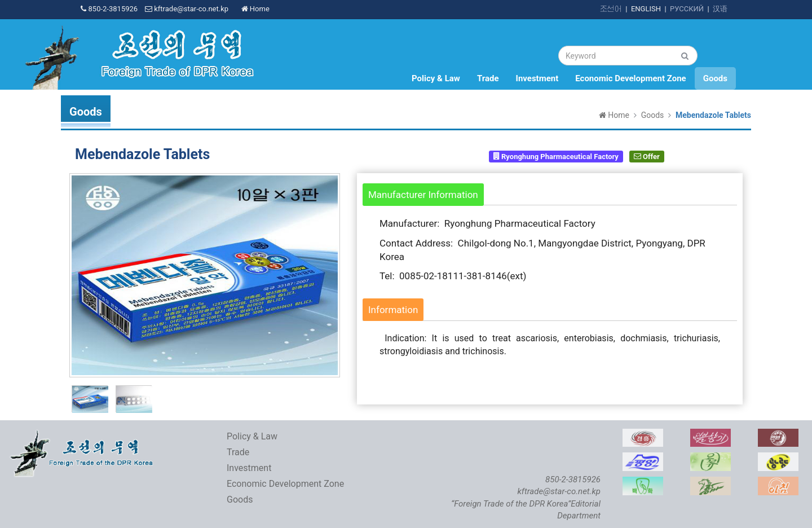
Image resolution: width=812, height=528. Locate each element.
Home (255, 9)
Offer (647, 156)
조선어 (611, 9)
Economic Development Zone (630, 78)
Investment (537, 78)
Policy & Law (436, 78)
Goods (715, 78)
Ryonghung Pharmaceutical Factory (556, 156)
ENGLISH (646, 9)
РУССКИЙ (687, 9)
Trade (488, 78)
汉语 (720, 9)
